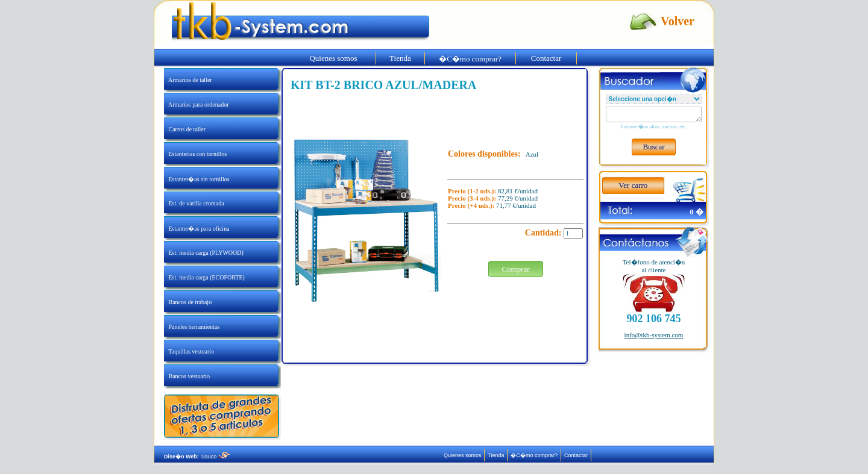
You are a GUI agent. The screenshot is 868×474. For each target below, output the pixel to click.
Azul (532, 154)
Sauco (215, 457)
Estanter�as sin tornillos (197, 179)
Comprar (515, 269)
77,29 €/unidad (518, 198)
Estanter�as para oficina (197, 229)
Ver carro (633, 185)
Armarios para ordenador (196, 104)
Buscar (654, 147)
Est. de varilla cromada (194, 203)
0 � (697, 212)
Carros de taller (185, 129)
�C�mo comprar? (470, 59)
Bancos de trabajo (188, 302)
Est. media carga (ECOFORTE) (204, 277)
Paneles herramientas (192, 327)
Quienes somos (333, 58)
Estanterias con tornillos (195, 154)
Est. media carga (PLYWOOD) (204, 253)
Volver (678, 21)
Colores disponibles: (484, 154)
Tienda (400, 58)
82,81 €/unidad (518, 191)
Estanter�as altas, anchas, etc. (654, 126)
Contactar (546, 58)
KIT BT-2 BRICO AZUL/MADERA (383, 85)
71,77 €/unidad (516, 205)
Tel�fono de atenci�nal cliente (654, 266)
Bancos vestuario (187, 376)
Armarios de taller (188, 80)
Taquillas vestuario (189, 351)
